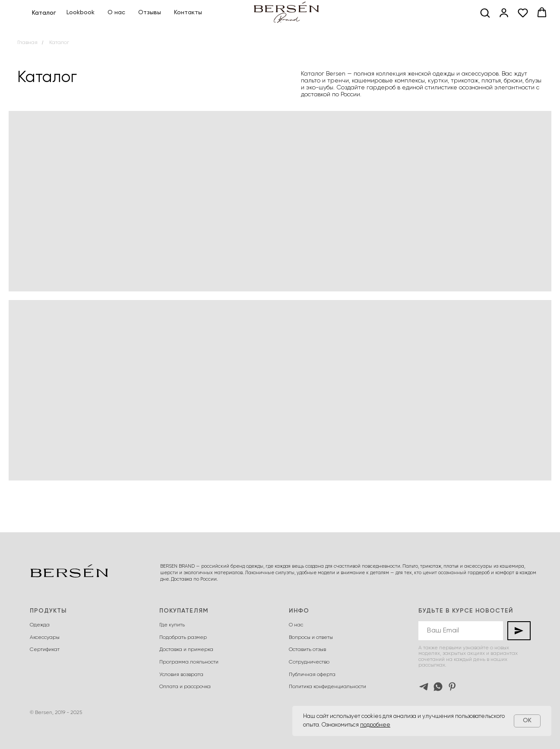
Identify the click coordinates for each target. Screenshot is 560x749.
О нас (116, 13)
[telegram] (424, 687)
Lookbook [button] (81, 13)
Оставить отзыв (307, 650)
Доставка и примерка (186, 650)
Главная (27, 43)
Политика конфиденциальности (327, 687)
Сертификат (45, 650)
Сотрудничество (309, 662)
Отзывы (150, 13)
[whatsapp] (438, 687)
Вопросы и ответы (311, 638)
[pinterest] (452, 687)
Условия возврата (181, 675)
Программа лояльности (189, 662)
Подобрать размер (183, 638)
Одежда (40, 625)
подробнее (375, 725)
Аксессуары (45, 638)
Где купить (172, 625)
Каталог (59, 43)
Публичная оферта (312, 675)
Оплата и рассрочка (185, 687)
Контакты (188, 13)
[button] (485, 13)
